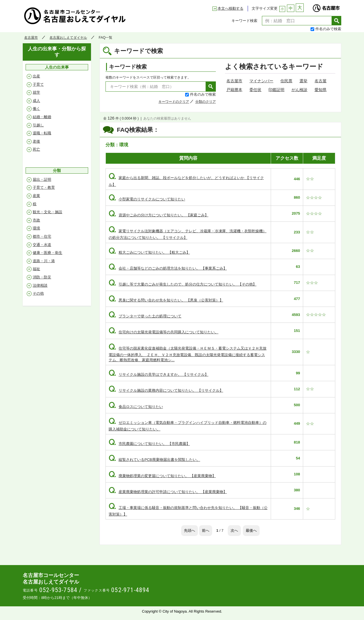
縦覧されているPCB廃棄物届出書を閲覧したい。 (154, 460)
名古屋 (320, 81)
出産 (36, 76)
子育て (38, 84)
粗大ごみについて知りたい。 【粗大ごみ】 (149, 252)
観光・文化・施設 (47, 212)
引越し (38, 125)
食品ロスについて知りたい (136, 407)
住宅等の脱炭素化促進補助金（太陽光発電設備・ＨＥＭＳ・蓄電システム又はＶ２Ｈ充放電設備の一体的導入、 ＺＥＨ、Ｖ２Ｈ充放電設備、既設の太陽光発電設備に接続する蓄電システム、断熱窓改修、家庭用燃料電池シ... (188, 354)
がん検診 (299, 90)
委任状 (255, 90)
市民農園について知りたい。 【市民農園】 (149, 444)
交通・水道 (42, 245)
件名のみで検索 (328, 29)
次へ (234, 530)
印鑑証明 (276, 90)
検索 (337, 21)
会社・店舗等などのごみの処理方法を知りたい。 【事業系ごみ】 (168, 268)
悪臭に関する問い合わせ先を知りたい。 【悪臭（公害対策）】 (166, 300)
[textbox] (297, 21)
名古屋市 (326, 7)
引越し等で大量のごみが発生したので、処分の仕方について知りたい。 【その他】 (183, 284)
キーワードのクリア (174, 102)
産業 (36, 196)
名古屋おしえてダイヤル (75, 16)
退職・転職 (42, 133)
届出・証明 (42, 179)
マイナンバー (261, 81)
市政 (36, 220)
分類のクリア (206, 102)
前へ (206, 530)
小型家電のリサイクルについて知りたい (147, 199)
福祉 (36, 269)
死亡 (36, 149)
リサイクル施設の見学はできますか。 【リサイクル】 (159, 374)
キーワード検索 (244, 21)
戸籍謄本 (234, 90)
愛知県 (320, 90)
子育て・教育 (44, 187)
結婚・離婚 (42, 117)
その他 (38, 293)
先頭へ (190, 530)
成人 (36, 101)
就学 (36, 92)
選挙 (303, 81)
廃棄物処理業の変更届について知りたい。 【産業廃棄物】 (162, 476)
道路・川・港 (44, 261)
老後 (36, 141)
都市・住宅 (42, 236)
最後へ (251, 530)
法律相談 (40, 285)
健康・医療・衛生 (47, 253)
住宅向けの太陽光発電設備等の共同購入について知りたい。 (164, 332)
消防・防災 (42, 277)
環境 (36, 228)
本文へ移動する (230, 8)
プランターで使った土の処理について (145, 316)
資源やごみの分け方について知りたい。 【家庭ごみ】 (159, 215)
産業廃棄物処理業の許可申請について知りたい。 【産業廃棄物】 (168, 492)
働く (36, 109)
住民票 (286, 81)
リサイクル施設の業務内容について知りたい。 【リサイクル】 (166, 390)
